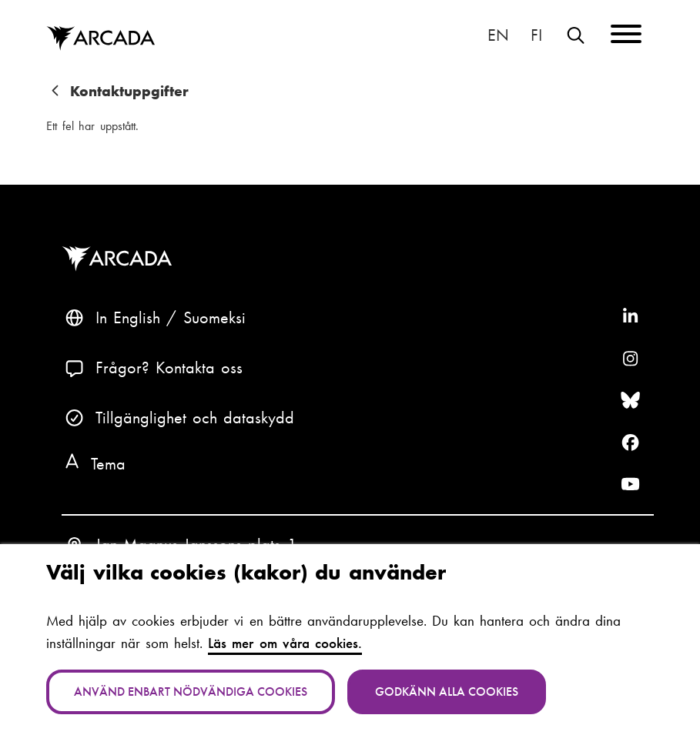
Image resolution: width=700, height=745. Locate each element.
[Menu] (626, 37)
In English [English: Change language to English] (499, 36)
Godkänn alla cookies (447, 692)
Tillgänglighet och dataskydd (195, 418)
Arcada (120, 259)
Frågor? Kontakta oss (169, 368)
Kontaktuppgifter (129, 91)
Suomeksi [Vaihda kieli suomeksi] (536, 36)
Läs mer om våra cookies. (285, 643)
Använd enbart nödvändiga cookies (191, 692)
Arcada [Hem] (100, 39)
